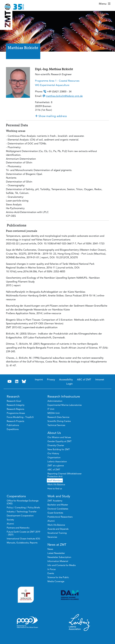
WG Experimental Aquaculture (52, 85)
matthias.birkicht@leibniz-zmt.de (64, 96)
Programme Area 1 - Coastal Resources (57, 81)
